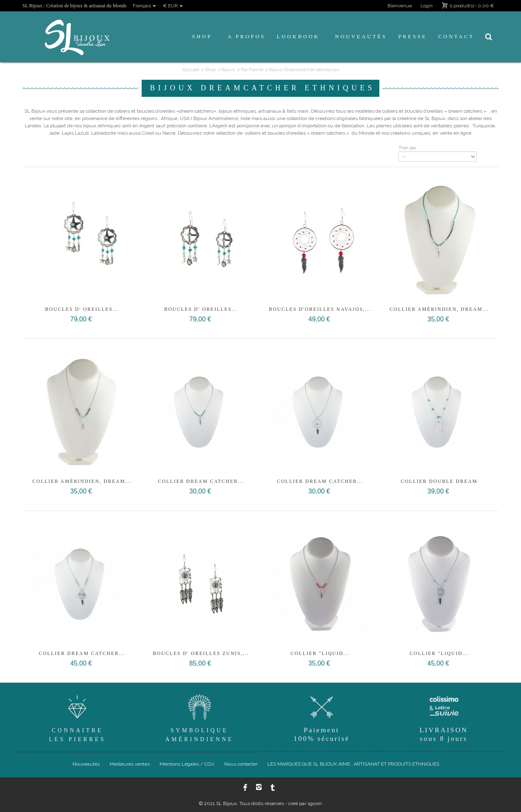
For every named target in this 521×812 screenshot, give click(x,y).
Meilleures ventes (130, 764)
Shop (202, 36)
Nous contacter (241, 764)
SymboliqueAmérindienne (199, 717)
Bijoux (228, 70)
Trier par (407, 148)
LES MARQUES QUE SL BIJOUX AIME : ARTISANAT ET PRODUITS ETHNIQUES (353, 764)
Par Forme (252, 70)
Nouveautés (361, 36)
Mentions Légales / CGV (187, 764)
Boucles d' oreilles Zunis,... (201, 653)
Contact (456, 36)
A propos (246, 36)
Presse (412, 36)
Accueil (191, 70)
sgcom (315, 803)
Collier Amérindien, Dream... (439, 309)
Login (427, 6)
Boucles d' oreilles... (82, 309)
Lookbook (298, 36)
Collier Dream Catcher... (201, 481)
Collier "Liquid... (320, 653)
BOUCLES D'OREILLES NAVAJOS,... (320, 309)
